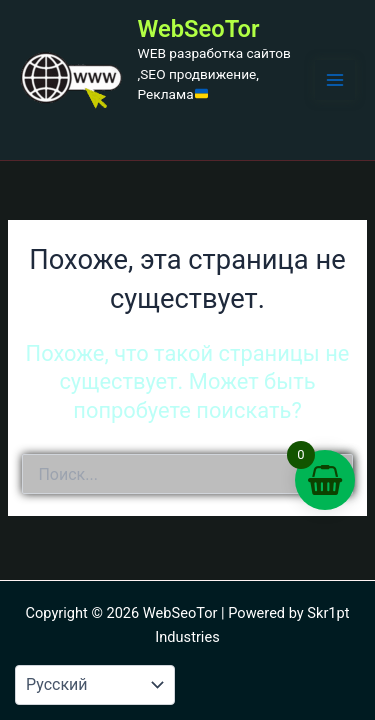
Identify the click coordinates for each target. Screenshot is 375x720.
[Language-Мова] (95, 685)
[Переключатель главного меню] (335, 80)
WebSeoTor (199, 29)
